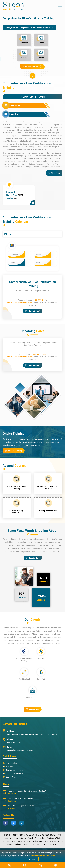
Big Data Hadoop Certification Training (48, 487)
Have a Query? (32, 311)
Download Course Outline (32, 97)
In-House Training (14, 451)
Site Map (9, 767)
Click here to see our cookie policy (43, 856)
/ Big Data (14, 28)
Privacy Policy (11, 763)
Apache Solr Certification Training (17, 487)
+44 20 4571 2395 (39, 300)
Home (7, 28)
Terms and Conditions (14, 770)
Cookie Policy (11, 777)
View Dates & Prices (32, 67)
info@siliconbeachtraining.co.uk (19, 303)
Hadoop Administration (48, 510)
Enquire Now (33, 558)
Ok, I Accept (33, 859)
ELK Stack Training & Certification (17, 512)
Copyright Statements (14, 773)
